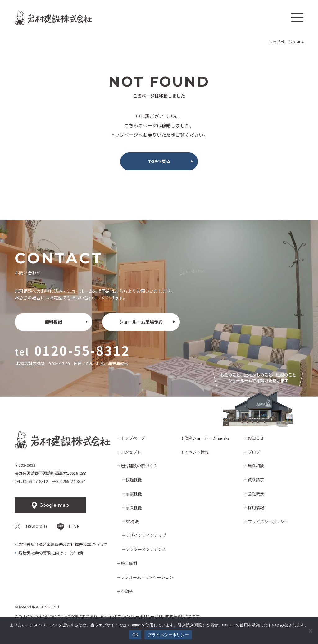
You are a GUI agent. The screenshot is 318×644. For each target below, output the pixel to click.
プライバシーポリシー (268, 522)
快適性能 (134, 480)
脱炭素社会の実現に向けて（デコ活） (53, 553)
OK (135, 635)
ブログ (254, 452)
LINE (74, 527)
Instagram (36, 526)
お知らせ (256, 438)
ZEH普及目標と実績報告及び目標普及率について (63, 544)
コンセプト (131, 452)
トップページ (133, 438)
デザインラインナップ (146, 535)
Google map (54, 505)
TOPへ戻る (159, 161)
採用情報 (256, 508)
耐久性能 (134, 508)
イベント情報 (197, 452)
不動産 (127, 591)
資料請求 (256, 480)
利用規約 (166, 616)
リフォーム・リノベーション (147, 577)
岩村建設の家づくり (139, 466)
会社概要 (256, 494)
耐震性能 (134, 494)
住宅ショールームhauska (207, 438)
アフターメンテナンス (146, 549)
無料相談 (53, 322)
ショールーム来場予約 (141, 322)
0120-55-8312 (82, 350)
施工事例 (129, 563)
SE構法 (132, 522)
